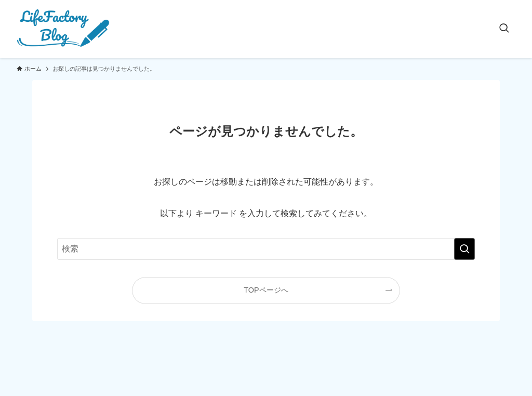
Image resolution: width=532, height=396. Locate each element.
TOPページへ (266, 290)
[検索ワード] (266, 249)
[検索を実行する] (464, 249)
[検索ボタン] (504, 29)
